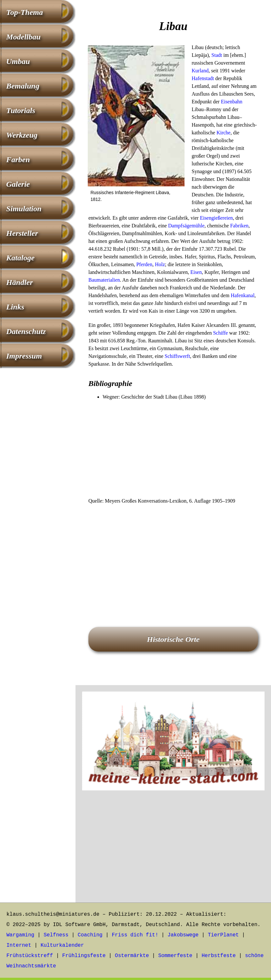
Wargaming (20, 935)
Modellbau (23, 37)
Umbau (18, 61)
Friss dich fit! (135, 935)
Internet (19, 945)
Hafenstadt (203, 78)
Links (15, 307)
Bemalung (23, 86)
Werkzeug (22, 135)
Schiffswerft (177, 356)
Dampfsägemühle (186, 226)
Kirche (224, 133)
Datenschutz (26, 331)
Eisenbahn (232, 102)
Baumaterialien (104, 280)
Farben (18, 160)
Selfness (56, 935)
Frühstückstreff (30, 956)
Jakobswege (183, 935)
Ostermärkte (132, 956)
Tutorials (21, 110)
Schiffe (220, 333)
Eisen (196, 272)
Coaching (90, 935)
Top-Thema (25, 12)
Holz (160, 264)
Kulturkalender (62, 945)
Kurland (200, 71)
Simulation (24, 209)
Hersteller (22, 233)
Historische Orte (173, 639)
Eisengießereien (216, 218)
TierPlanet (223, 935)
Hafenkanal (243, 295)
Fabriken (239, 226)
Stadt (217, 55)
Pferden (144, 264)
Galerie (18, 184)
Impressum (24, 356)
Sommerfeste (176, 956)
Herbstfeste (219, 956)
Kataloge (20, 258)
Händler (20, 282)
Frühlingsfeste (84, 956)
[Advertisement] (173, 449)
